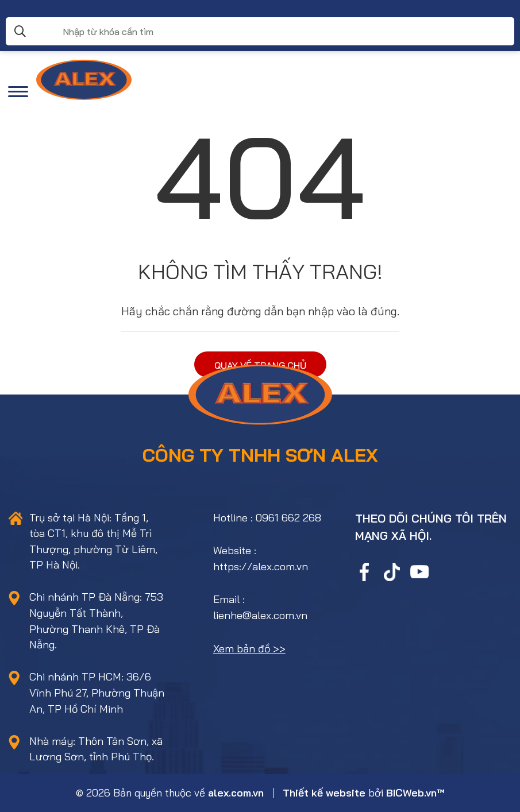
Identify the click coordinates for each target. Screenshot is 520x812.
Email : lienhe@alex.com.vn (260, 607)
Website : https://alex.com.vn (261, 558)
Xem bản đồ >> (249, 649)
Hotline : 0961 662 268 (267, 518)
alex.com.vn (236, 793)
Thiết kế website (324, 793)
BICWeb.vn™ (415, 793)
